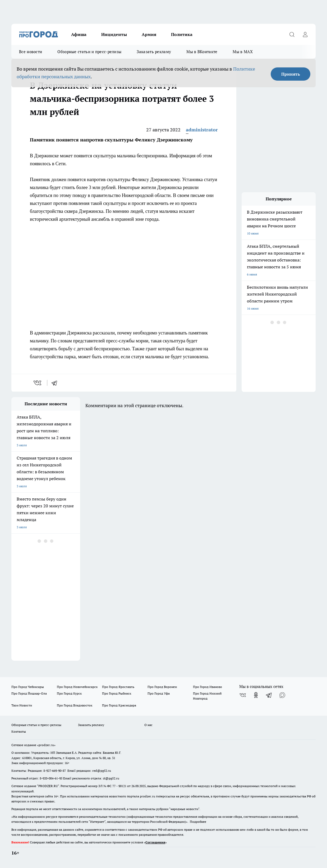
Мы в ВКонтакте (202, 52)
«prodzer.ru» (46, 745)
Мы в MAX (243, 52)
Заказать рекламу (154, 52)
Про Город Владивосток (75, 705)
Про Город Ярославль (118, 687)
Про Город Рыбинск (117, 693)
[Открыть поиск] (292, 34)
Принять (291, 74)
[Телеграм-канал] (269, 695)
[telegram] (56, 383)
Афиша (79, 34)
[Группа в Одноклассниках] (256, 695)
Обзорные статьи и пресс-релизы (89, 52)
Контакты (19, 731)
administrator (202, 130)
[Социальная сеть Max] (282, 695)
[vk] (38, 383)
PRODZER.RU (48, 786)
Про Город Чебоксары (28, 687)
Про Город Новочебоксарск (77, 687)
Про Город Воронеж (162, 687)
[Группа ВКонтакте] (243, 695)
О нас (148, 725)
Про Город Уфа (159, 693)
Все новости (31, 52)
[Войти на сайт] (305, 34)
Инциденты (114, 34)
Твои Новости (22, 705)
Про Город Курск (69, 693)
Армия (149, 34)
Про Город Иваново (208, 687)
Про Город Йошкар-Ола (29, 693)
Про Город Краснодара (119, 705)
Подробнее (198, 822)
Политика (182, 34)
